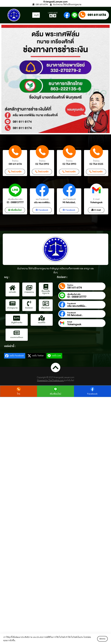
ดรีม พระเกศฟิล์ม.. (42, 202)
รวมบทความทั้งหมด (17, 337)
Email (70, 321)
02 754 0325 (96, 164)
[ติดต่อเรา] (29, 303)
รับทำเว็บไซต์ (69, 380)
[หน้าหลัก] (12, 287)
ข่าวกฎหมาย (12, 307)
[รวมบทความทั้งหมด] (17, 332)
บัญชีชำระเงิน (17, 322)
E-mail (96, 199)
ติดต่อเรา (29, 307)
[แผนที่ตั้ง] (42, 318)
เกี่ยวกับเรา (46, 307)
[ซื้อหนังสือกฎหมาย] (46, 286)
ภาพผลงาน (29, 292)
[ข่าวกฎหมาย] (12, 303)
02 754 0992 (42, 164)
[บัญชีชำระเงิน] (17, 318)
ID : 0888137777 (15, 202)
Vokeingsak (96, 202)
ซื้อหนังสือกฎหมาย (46, 292)
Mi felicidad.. (69, 202)
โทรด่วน (15, 161)
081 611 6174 (97, 15)
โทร (19, 394)
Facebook (72, 303)
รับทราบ (100, 639)
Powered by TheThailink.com (50, 380)
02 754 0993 (69, 164)
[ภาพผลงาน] (29, 287)
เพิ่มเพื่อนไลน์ (55, 394)
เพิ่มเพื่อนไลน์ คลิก (15, 199)
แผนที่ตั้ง (42, 322)
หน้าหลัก (12, 292)
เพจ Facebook (42, 199)
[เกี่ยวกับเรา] (46, 303)
